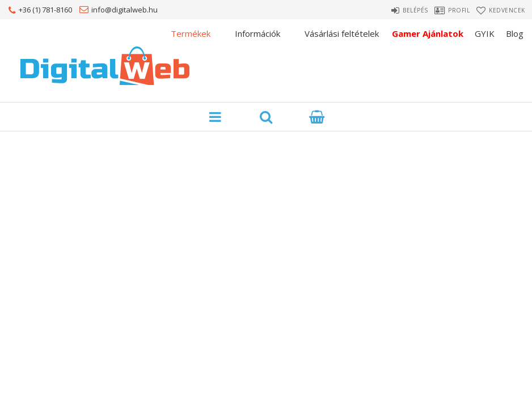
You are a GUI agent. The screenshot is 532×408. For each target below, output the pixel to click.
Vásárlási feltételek (342, 33)
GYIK (485, 33)
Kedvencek (509, 10)
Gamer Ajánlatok (428, 33)
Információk (257, 33)
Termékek (191, 33)
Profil (450, 10)
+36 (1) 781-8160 (45, 10)
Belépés (396, 10)
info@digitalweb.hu (124, 10)
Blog (515, 33)
